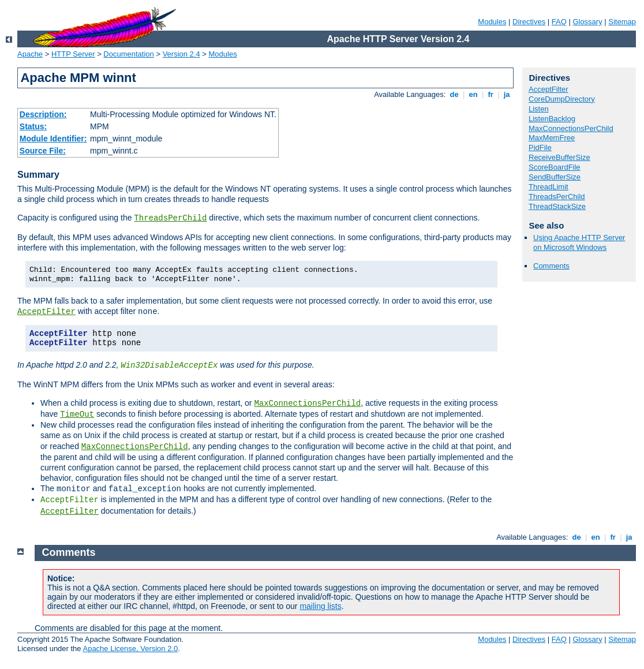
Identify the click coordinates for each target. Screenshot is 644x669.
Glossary (587, 22)
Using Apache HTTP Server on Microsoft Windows (579, 242)
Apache (30, 54)
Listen (539, 109)
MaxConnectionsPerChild (307, 403)
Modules (492, 22)
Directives (529, 22)
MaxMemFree (552, 138)
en (473, 94)
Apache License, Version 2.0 (130, 649)
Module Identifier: (53, 139)
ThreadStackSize (557, 206)
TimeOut (77, 414)
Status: (33, 126)
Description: (43, 114)
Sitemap (622, 22)
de (454, 94)
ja (507, 94)
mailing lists (320, 606)
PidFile (540, 147)
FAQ (559, 22)
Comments (551, 266)
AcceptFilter (46, 312)
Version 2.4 (181, 54)
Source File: (43, 151)
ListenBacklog (552, 119)
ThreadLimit (548, 187)
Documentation (128, 54)
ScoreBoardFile (555, 167)
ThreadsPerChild (170, 218)
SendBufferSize (555, 177)
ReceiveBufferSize (559, 157)
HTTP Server (73, 54)
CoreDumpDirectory (562, 99)
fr (491, 94)
